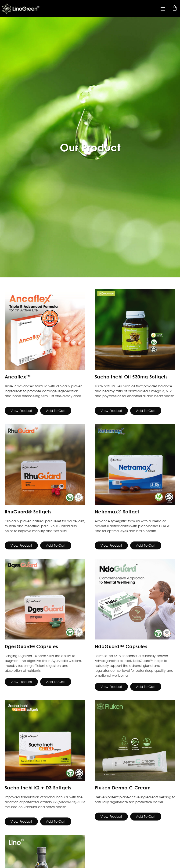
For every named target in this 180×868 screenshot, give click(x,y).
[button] (163, 9)
